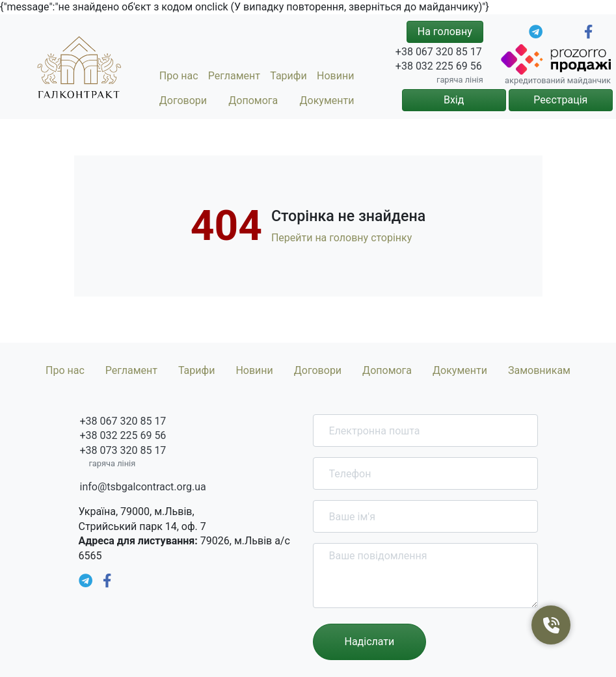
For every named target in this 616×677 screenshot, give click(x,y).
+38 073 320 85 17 (123, 450)
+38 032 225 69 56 (439, 66)
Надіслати (370, 642)
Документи (327, 100)
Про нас (179, 76)
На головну (445, 32)
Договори (183, 100)
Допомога (253, 100)
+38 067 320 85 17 (439, 52)
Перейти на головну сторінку (341, 238)
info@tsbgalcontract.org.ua (143, 487)
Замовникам (539, 370)
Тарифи (288, 76)
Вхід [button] (454, 100)
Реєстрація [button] (560, 100)
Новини (335, 76)
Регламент (234, 76)
